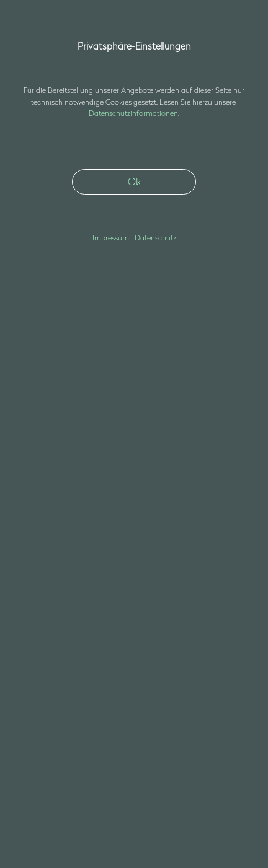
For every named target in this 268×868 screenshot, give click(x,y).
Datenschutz (39, 771)
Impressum (37, 755)
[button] (239, 33)
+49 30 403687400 (47, 675)
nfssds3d (49, 690)
